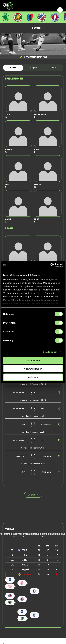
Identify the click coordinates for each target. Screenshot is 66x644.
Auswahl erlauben (33, 369)
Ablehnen (33, 377)
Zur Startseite (33, 495)
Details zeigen (50, 352)
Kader (13, 68)
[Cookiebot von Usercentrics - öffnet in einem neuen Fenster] (50, 265)
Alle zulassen (33, 360)
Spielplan (33, 68)
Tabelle (53, 68)
